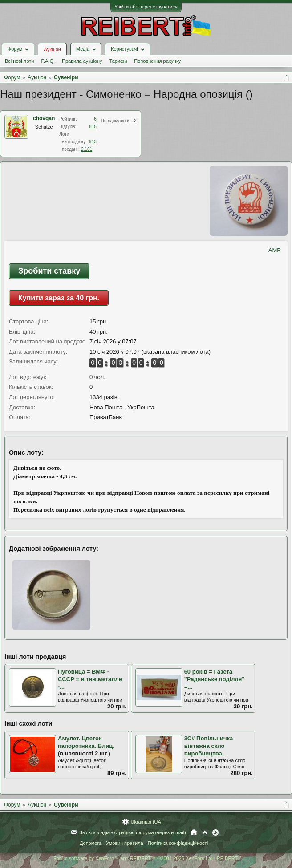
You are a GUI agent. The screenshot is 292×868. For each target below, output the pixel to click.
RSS (215, 832)
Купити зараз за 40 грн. (59, 298)
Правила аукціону (82, 61)
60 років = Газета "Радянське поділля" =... (215, 679)
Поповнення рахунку (157, 61)
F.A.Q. (48, 61)
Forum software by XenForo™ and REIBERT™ (146, 858)
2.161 (87, 149)
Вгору (205, 832)
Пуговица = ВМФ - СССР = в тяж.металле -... (90, 679)
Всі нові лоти (19, 61)
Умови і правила (124, 843)
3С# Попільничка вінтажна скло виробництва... (209, 746)
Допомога (91, 843)
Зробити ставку (49, 271)
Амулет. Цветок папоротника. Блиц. (86, 742)
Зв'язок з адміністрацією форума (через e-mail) (133, 832)
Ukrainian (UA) (146, 822)
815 (93, 127)
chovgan (44, 118)
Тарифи (118, 61)
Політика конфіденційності (178, 843)
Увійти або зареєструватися (146, 7)
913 (93, 142)
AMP (275, 250)
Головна (194, 832)
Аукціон (52, 49)
